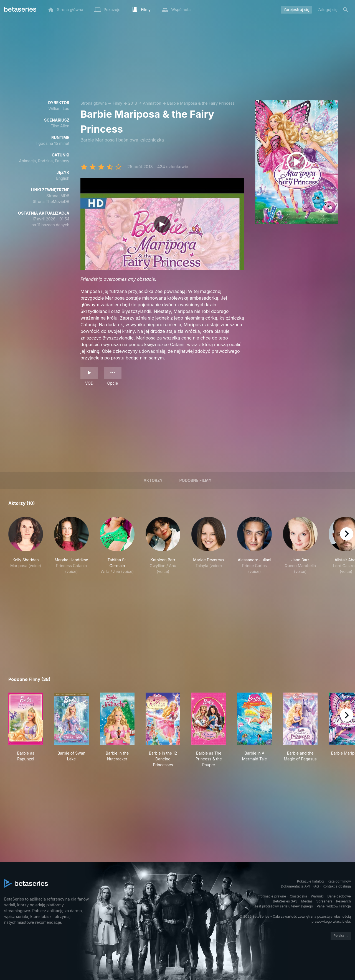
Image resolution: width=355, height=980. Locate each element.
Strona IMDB (58, 196)
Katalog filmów (339, 881)
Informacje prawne (271, 896)
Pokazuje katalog (310, 881)
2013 (133, 103)
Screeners (324, 901)
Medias (307, 901)
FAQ (316, 886)
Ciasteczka (298, 896)
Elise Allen (60, 126)
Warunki (317, 896)
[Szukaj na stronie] (346, 10)
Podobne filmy (196, 480)
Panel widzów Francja (334, 906)
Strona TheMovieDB (51, 201)
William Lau (59, 108)
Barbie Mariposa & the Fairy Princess (201, 103)
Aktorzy (153, 480)
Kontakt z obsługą (337, 886)
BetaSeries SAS (285, 901)
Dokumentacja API (295, 886)
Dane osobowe (339, 896)
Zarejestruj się (296, 10)
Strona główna (94, 103)
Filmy (117, 103)
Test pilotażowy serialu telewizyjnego (284, 906)
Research (343, 901)
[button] (26, 546)
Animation (152, 103)
